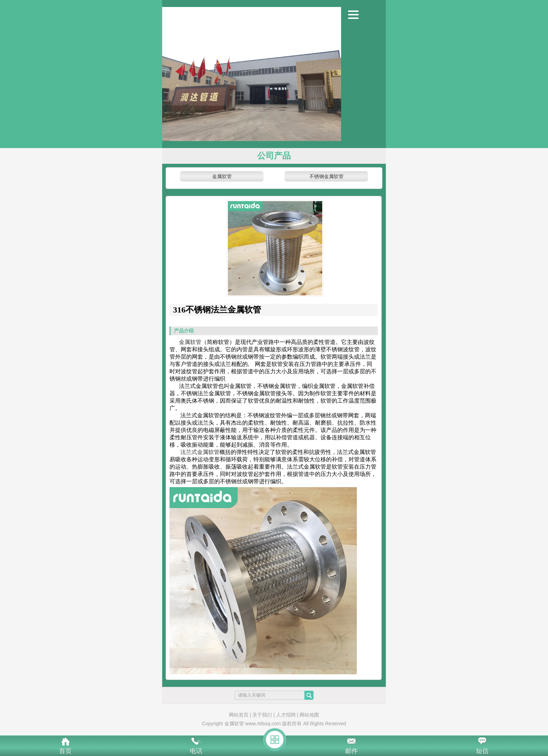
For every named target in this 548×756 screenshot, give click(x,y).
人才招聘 (286, 715)
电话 (196, 751)
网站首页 (239, 715)
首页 (65, 751)
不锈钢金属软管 (326, 176)
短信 (482, 751)
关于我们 (262, 715)
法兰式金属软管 (200, 452)
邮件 (352, 751)
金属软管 (222, 176)
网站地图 (309, 715)
